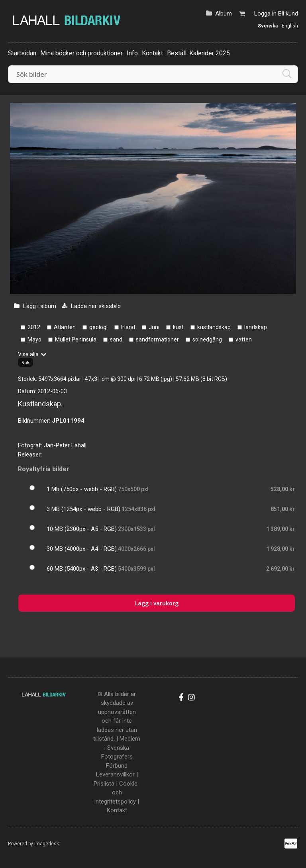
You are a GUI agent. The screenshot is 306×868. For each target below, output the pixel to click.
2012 (34, 327)
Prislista (104, 784)
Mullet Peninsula (76, 339)
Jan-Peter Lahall (65, 445)
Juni (154, 327)
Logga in (265, 14)
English (290, 26)
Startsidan (22, 53)
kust (178, 327)
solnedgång (207, 339)
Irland (128, 327)
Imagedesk (47, 844)
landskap (256, 327)
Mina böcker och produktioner (81, 53)
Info (132, 53)
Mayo (34, 339)
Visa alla (28, 354)
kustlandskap (214, 327)
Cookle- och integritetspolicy (117, 793)
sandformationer (157, 339)
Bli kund (288, 14)
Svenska (268, 26)
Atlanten (65, 327)
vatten (244, 339)
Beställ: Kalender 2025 (198, 53)
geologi (98, 327)
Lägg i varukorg (157, 603)
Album (224, 14)
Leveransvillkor (115, 774)
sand (116, 339)
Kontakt (152, 53)
